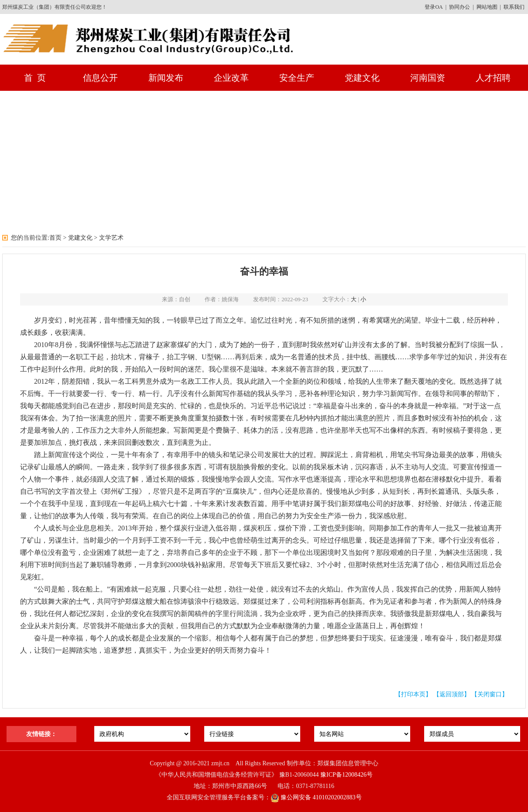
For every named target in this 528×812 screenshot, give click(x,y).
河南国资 (428, 78)
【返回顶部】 (452, 694)
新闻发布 (166, 78)
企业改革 (231, 78)
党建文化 (362, 78)
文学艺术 (111, 238)
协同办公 (459, 7)
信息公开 (100, 78)
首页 (55, 238)
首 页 (35, 78)
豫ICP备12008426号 (346, 775)
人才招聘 (493, 78)
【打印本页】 (413, 694)
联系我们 (514, 7)
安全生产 (297, 78)
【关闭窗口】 (490, 694)
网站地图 (487, 7)
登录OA (434, 7)
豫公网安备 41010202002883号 (316, 797)
